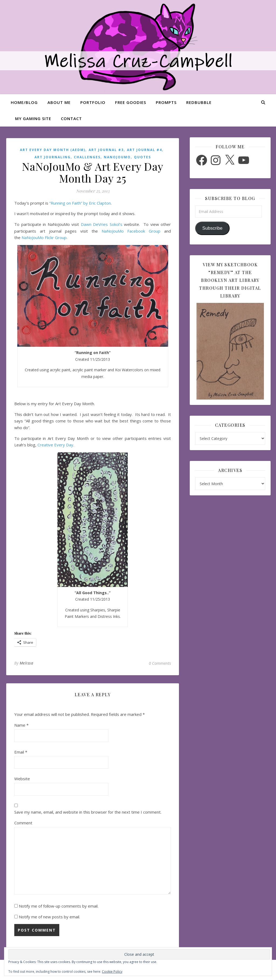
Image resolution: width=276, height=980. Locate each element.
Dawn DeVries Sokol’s (102, 224)
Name (21, 725)
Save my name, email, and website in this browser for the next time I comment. (88, 812)
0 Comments (160, 663)
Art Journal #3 (106, 150)
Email (21, 752)
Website (22, 779)
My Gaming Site (33, 118)
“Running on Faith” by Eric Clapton (80, 203)
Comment (23, 823)
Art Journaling (53, 157)
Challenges (87, 157)
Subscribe (212, 228)
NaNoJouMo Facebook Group (131, 231)
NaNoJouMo (117, 157)
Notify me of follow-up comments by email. (59, 906)
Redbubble (199, 102)
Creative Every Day (55, 445)
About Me (59, 102)
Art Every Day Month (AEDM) (53, 150)
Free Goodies (131, 102)
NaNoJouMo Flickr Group (44, 237)
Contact (71, 118)
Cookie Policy (112, 972)
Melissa (27, 663)
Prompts (166, 102)
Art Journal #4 (144, 150)
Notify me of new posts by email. (49, 917)
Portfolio (93, 102)
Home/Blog (24, 102)
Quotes (142, 157)
